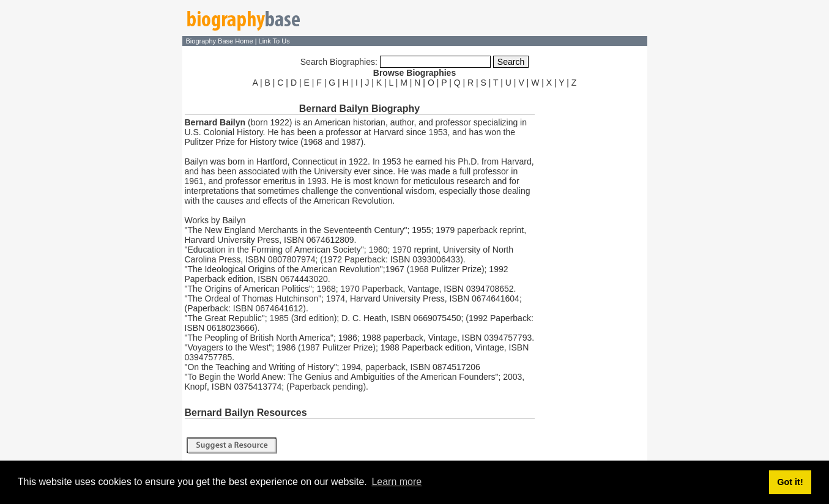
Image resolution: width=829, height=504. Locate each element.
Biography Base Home (221, 41)
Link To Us (274, 41)
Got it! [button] (790, 482)
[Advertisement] (592, 274)
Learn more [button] (396, 482)
